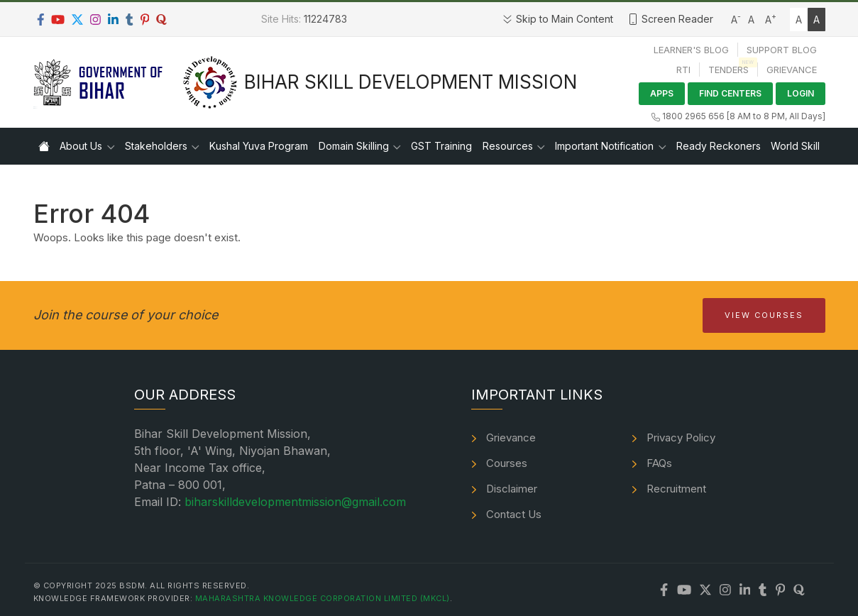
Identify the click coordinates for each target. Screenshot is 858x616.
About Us (81, 146)
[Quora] (161, 20)
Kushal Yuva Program (259, 146)
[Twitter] (77, 20)
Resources (508, 146)
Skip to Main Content (557, 19)
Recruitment (676, 489)
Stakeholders (156, 146)
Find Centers (730, 93)
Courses (507, 463)
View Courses (764, 315)
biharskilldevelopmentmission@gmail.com (295, 502)
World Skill (795, 146)
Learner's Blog (691, 50)
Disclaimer (512, 489)
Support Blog (782, 50)
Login (801, 93)
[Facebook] (41, 20)
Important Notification (604, 146)
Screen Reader (670, 19)
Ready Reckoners (719, 146)
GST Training (441, 146)
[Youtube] (58, 20)
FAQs (659, 463)
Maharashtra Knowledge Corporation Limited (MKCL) (323, 598)
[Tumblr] (130, 20)
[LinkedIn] (113, 20)
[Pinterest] (145, 20)
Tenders (728, 70)
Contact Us (514, 514)
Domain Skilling (354, 146)
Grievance (792, 70)
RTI (683, 70)
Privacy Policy (681, 438)
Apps (662, 93)
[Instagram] (95, 20)
